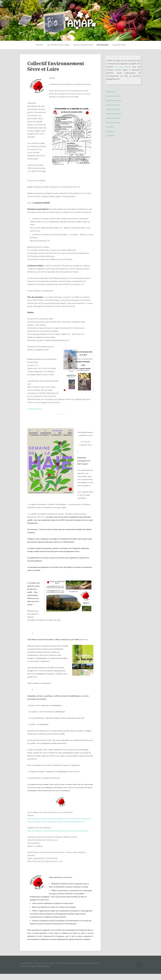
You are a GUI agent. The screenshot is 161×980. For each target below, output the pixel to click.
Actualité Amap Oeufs (114, 105)
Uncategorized (111, 131)
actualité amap (111, 92)
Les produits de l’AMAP (56, 45)
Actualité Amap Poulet (114, 118)
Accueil (37, 45)
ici (38, 529)
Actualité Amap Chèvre (115, 96)
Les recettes (120, 45)
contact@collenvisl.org (36, 409)
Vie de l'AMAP (111, 136)
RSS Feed (48, 972)
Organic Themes (37, 972)
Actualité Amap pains (114, 109)
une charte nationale (123, 67)
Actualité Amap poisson (115, 114)
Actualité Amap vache (114, 122)
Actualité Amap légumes (115, 100)
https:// (30, 834)
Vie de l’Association (82, 45)
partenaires (103, 45)
